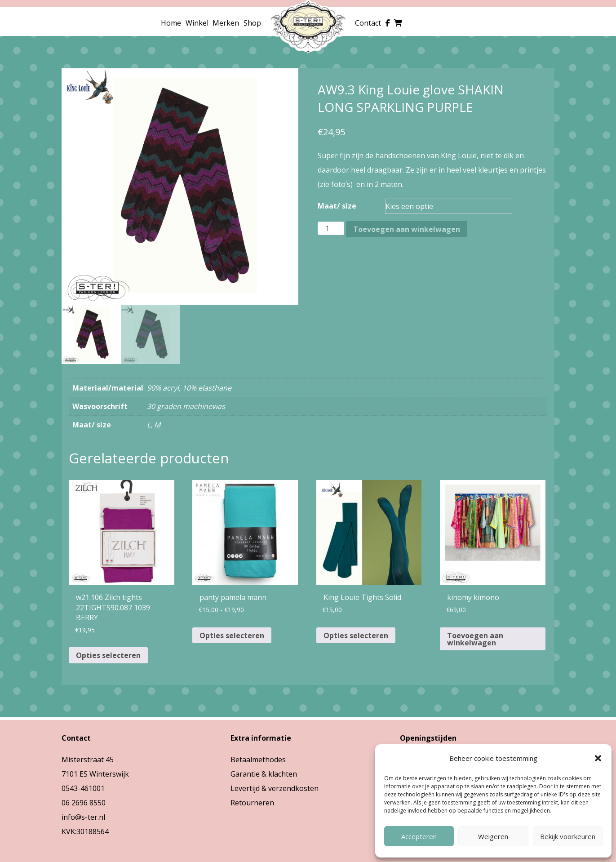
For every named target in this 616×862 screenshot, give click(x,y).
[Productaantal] (331, 228)
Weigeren (493, 836)
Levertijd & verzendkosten (275, 788)
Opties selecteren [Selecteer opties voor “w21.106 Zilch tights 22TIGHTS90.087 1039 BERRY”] (108, 655)
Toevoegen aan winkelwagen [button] (475, 639)
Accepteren (419, 836)
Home (171, 23)
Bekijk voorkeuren (568, 836)
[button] (598, 758)
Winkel (197, 23)
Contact (368, 23)
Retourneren (252, 803)
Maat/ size (337, 206)
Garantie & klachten (264, 774)
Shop (252, 23)
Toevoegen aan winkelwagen (407, 229)
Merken (226, 23)
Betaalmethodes (258, 760)
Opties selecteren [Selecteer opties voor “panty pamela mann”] (232, 635)
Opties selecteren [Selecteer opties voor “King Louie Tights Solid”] (356, 635)
